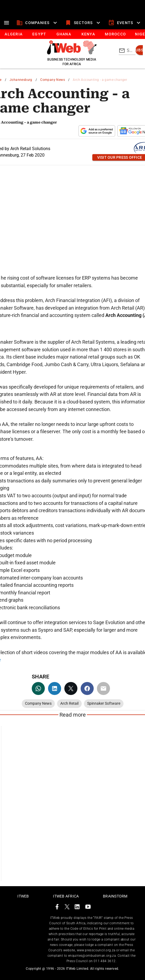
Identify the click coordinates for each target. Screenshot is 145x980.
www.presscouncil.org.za (96, 950)
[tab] (13, 34)
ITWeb (23, 896)
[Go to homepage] (72, 53)
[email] (103, 688)
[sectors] (83, 23)
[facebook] (87, 688)
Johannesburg (21, 80)
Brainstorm (115, 896)
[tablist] (72, 34)
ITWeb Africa (66, 896)
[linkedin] (55, 688)
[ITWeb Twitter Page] (67, 908)
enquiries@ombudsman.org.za (92, 956)
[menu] (7, 23)
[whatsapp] (38, 688)
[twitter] (71, 688)
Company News (53, 80)
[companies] (37, 23)
